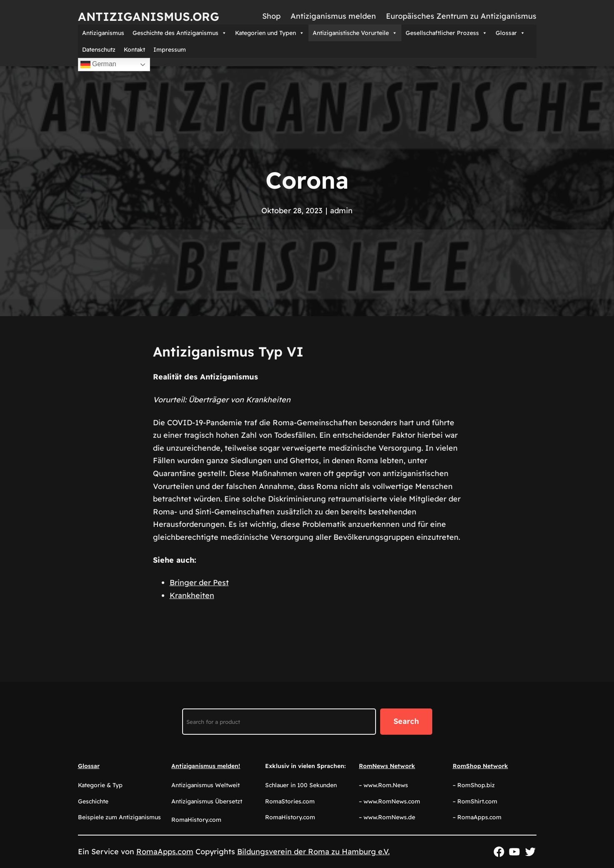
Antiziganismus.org (149, 16)
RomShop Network (480, 766)
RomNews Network (387, 766)
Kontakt (134, 50)
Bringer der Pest (199, 582)
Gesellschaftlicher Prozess (446, 33)
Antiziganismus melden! (206, 766)
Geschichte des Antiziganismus (180, 33)
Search (406, 721)
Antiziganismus (103, 33)
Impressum (170, 50)
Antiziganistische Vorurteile (355, 33)
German (98, 65)
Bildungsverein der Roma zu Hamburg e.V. (313, 852)
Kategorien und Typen (270, 33)
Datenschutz (99, 50)
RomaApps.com (165, 852)
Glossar (510, 33)
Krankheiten (192, 595)
